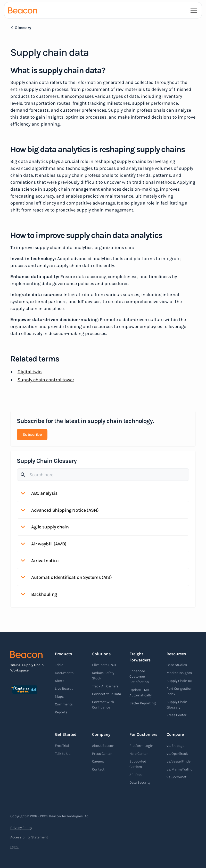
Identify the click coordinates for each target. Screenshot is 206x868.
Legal (14, 847)
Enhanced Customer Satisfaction (139, 676)
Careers (98, 761)
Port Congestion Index (179, 691)
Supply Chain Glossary (177, 705)
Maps (59, 697)
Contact (98, 769)
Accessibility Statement (29, 837)
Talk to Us (63, 754)
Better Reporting (143, 703)
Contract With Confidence (103, 705)
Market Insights (179, 673)
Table (59, 665)
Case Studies (177, 665)
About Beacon (103, 746)
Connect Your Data (106, 694)
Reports (61, 712)
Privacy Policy (21, 828)
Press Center (176, 715)
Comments (64, 704)
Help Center (139, 754)
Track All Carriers (105, 686)
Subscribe (32, 434)
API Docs (136, 775)
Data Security (140, 782)
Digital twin (30, 372)
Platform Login (141, 746)
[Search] (103, 475)
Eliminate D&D (104, 665)
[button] (193, 10)
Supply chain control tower (46, 380)
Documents (64, 673)
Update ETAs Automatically (141, 693)
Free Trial (62, 746)
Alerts (60, 681)
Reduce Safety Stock (103, 676)
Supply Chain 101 (179, 681)
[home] (23, 10)
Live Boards (64, 689)
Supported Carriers (138, 764)
